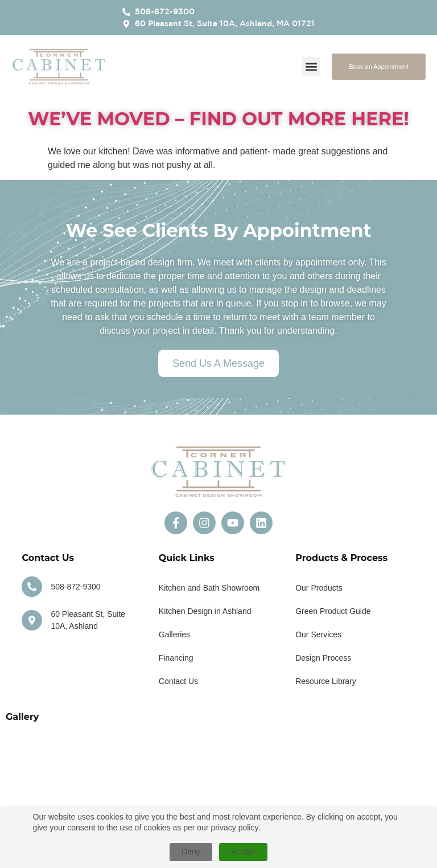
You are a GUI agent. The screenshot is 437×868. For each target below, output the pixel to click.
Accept (243, 851)
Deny (191, 851)
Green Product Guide (333, 611)
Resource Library (326, 681)
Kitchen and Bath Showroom (209, 588)
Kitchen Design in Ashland (205, 611)
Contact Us (178, 681)
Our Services (318, 634)
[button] (311, 66)
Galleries (174, 634)
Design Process (323, 658)
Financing (176, 658)
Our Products (319, 588)
